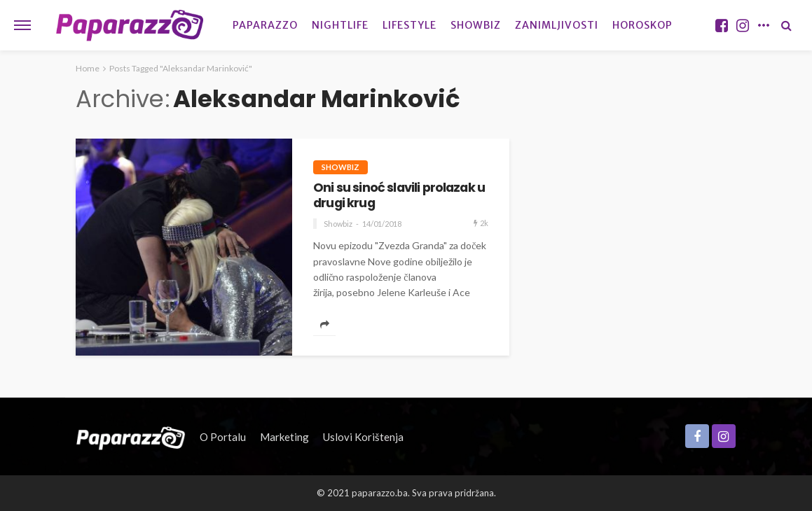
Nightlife (340, 25)
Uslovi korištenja (363, 437)
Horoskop (642, 25)
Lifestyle (410, 25)
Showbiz (476, 25)
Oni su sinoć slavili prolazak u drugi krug (399, 196)
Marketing (284, 437)
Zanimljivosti (557, 25)
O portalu (223, 437)
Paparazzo (265, 25)
